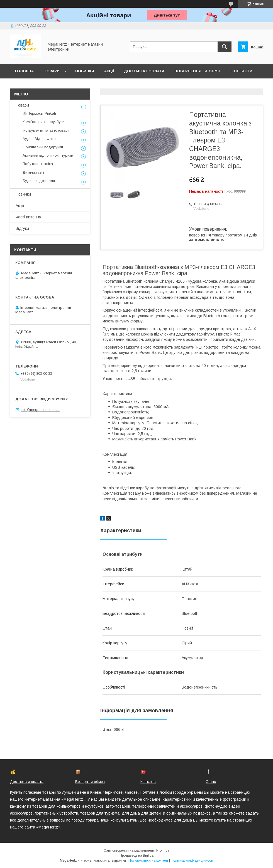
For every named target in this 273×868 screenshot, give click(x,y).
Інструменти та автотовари (46, 130)
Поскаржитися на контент (148, 860)
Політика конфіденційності (192, 860)
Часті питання (28, 217)
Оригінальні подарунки (43, 147)
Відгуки (22, 228)
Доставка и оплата (27, 782)
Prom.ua (163, 850)
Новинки (85, 71)
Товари (52, 71)
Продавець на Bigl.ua (136, 855)
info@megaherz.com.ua (40, 410)
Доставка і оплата (144, 71)
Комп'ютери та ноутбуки (43, 122)
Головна (24, 71)
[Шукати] (225, 47)
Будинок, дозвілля (39, 181)
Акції (109, 71)
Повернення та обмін (198, 71)
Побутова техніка (38, 164)
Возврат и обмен (90, 782)
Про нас (24, 86)
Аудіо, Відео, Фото (39, 139)
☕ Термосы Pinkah (39, 113)
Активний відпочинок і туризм (48, 155)
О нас (211, 782)
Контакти (242, 71)
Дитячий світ (33, 172)
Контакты (148, 782)
